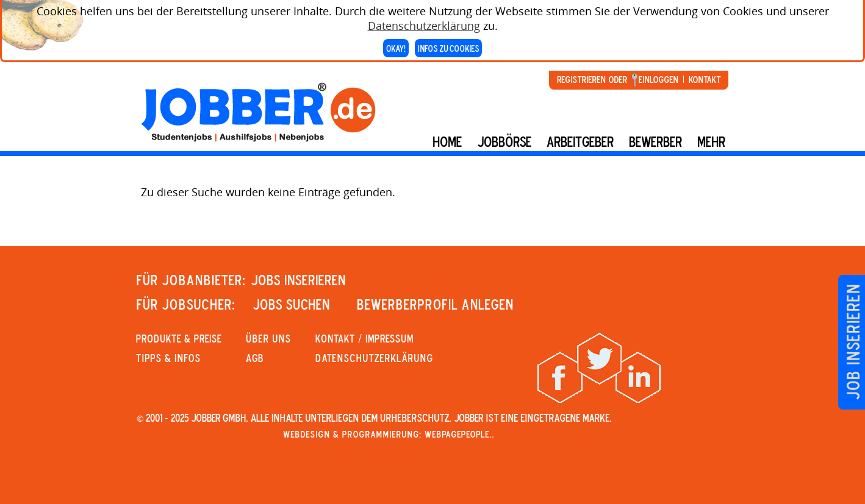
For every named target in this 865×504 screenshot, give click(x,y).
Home (447, 141)
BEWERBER (655, 141)
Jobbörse (504, 141)
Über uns (268, 338)
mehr (711, 141)
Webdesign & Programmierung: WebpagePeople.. (389, 434)
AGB (255, 358)
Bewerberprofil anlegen (435, 304)
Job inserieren (852, 342)
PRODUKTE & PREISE (179, 338)
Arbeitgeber (580, 141)
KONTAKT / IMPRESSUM (364, 338)
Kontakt (705, 79)
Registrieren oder (592, 79)
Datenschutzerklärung (424, 23)
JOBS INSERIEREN (298, 280)
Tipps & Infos (168, 358)
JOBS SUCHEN (291, 304)
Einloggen (659, 79)
